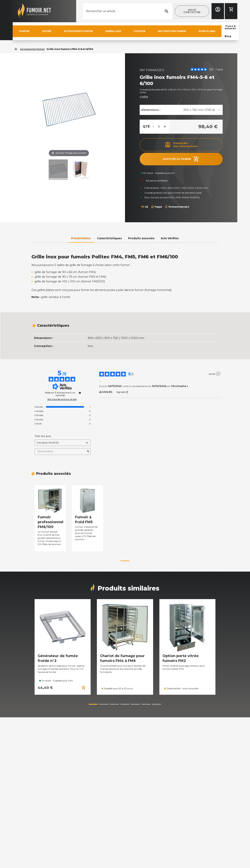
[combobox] (201, 110)
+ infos (144, 97)
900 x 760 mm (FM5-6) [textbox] (199, 110)
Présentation (81, 238)
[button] (192, 11)
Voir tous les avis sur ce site (62, 399)
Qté (146, 127)
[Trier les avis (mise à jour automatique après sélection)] (63, 443)
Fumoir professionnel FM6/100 (50, 522)
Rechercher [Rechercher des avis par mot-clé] (61, 451)
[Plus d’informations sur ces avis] (80, 393)
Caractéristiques (109, 238)
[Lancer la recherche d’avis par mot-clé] (88, 452)
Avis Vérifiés (170, 238)
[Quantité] (159, 127)
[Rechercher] (128, 11)
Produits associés (141, 238)
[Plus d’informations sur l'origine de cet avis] (218, 374)
